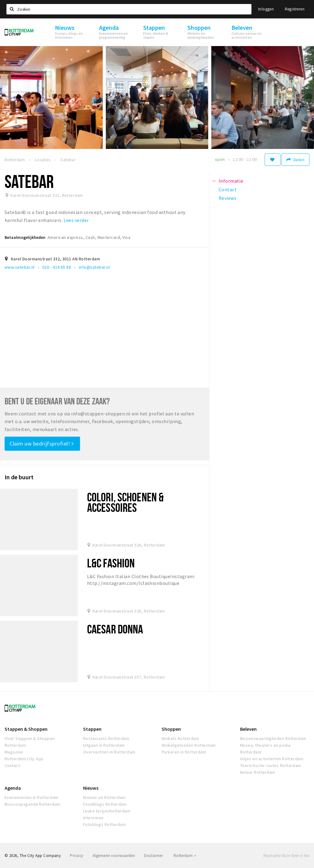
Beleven (248, 729)
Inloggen (266, 9)
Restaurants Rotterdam (106, 738)
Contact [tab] (228, 189)
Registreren (295, 9)
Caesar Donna (115, 629)
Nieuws (91, 788)
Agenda (13, 788)
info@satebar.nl (94, 267)
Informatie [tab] (231, 181)
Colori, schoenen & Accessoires (125, 502)
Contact (12, 765)
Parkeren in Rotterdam (184, 752)
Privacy (77, 856)
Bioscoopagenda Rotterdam (33, 804)
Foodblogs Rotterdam (105, 804)
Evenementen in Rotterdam (32, 797)
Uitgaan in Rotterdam (104, 745)
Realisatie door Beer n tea (286, 856)
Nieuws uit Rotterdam (104, 797)
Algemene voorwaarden (114, 856)
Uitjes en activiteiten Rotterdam (272, 759)
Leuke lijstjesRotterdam (107, 811)
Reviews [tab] (228, 198)
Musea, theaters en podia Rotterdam (265, 749)
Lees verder (76, 220)
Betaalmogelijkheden (25, 237)
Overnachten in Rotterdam (109, 752)
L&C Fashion (111, 563)
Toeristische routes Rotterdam (271, 765)
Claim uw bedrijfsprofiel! (42, 444)
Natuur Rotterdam (258, 772)
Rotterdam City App (24, 759)
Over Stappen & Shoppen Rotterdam (30, 742)
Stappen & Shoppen (26, 729)
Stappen (92, 729)
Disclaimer (153, 856)
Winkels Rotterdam (180, 738)
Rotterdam (185, 856)
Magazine (14, 752)
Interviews (94, 818)
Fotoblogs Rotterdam (104, 824)
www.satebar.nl (20, 267)
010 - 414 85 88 (57, 267)
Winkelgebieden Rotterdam (189, 745)
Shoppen (171, 729)
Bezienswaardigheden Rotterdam (273, 738)
